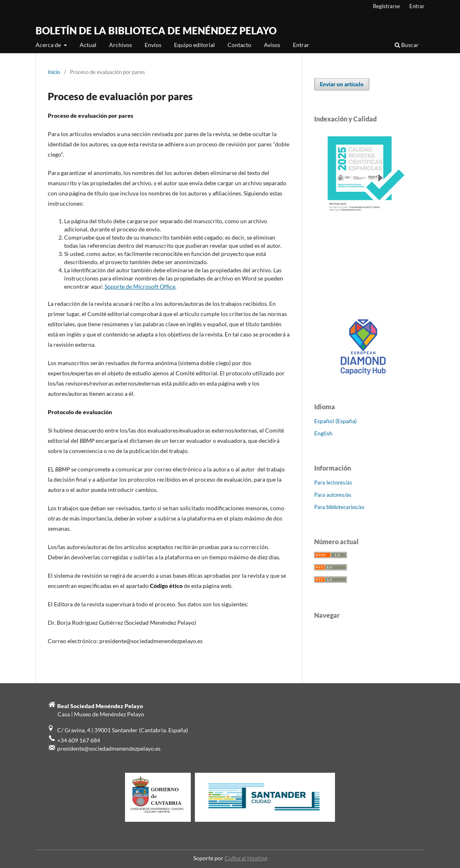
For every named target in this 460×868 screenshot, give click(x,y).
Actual (88, 45)
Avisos (272, 45)
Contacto (239, 45)
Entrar (301, 45)
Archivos (121, 45)
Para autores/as (333, 495)
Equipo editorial (194, 45)
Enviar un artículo (342, 84)
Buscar (407, 45)
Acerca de (49, 45)
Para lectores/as (333, 482)
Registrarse (386, 6)
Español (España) (335, 421)
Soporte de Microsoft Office (140, 286)
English (323, 433)
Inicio (54, 72)
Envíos (153, 45)
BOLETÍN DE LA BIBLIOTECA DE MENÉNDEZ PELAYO (156, 30)
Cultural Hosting (246, 858)
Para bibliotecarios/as (339, 507)
